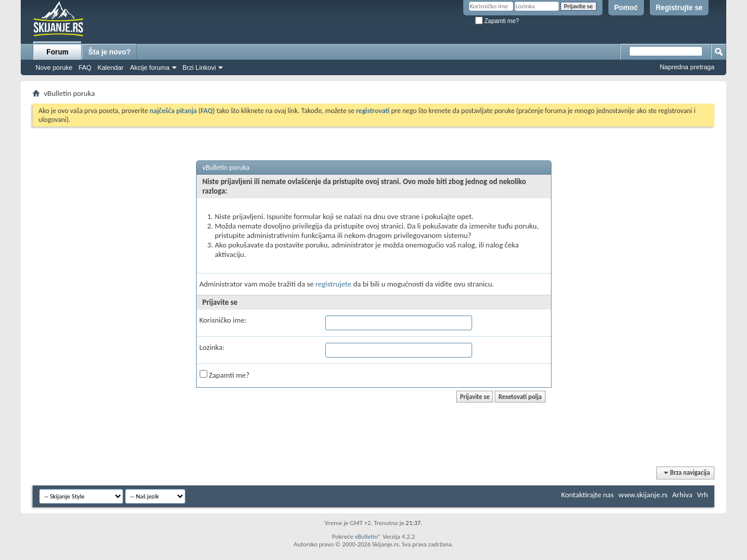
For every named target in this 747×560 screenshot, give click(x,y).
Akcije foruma (150, 67)
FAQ (85, 67)
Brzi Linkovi (199, 67)
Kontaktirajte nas (587, 495)
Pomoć (626, 8)
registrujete (333, 284)
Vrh (703, 495)
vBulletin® (368, 537)
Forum (57, 52)
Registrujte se (679, 8)
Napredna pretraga (687, 67)
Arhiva (682, 495)
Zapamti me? (497, 21)
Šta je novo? (109, 52)
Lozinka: (212, 347)
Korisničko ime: (223, 320)
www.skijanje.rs (643, 495)
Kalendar (110, 67)
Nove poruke (54, 67)
